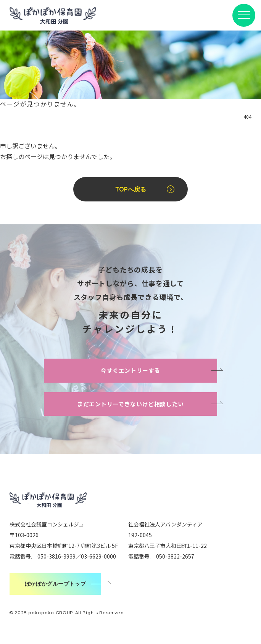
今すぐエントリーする (130, 370)
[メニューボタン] (244, 15)
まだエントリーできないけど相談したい (130, 404)
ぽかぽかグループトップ (55, 584)
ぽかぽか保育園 (53, 15)
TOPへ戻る (131, 189)
